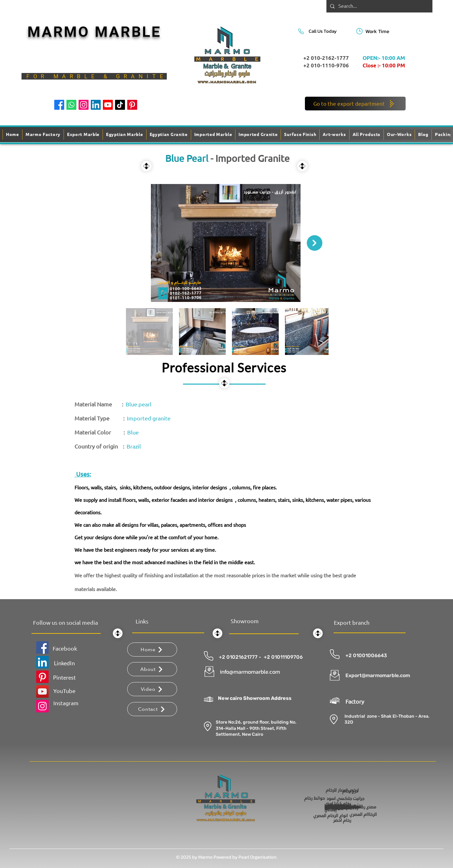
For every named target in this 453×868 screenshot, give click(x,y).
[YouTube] (42, 691)
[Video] (152, 689)
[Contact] (152, 709)
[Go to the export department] (355, 104)
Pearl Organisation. (258, 857)
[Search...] (379, 6)
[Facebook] (59, 105)
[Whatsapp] (71, 105)
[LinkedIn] (96, 105)
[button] (300, 135)
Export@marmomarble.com (378, 675)
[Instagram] (84, 105)
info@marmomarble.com (250, 672)
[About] (152, 669)
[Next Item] (315, 243)
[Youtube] (108, 105)
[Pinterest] (132, 105)
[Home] (152, 650)
